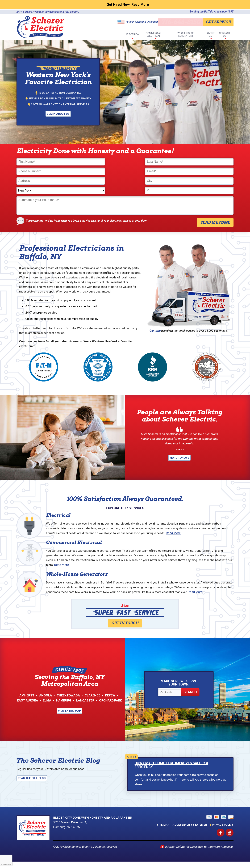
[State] (152, 171)
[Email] (207, 162)
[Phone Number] (152, 162)
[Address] (43, 171)
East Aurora (28, 705)
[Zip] (207, 171)
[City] (98, 171)
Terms (9, 864)
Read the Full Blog (32, 783)
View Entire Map (69, 715)
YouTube (233, 837)
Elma (47, 705)
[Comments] (125, 186)
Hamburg (64, 705)
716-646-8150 (180, 22)
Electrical (58, 511)
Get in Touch (125, 626)
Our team (155, 312)
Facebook (224, 837)
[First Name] (43, 162)
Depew (110, 700)
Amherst (27, 700)
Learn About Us (58, 114)
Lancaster (85, 705)
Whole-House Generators (77, 571)
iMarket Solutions (176, 852)
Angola (46, 700)
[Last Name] (98, 162)
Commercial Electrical (74, 538)
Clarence (93, 700)
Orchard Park (111, 705)
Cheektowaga (68, 700)
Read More (188, 529)
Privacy (3, 864)
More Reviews (179, 452)
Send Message (215, 204)
